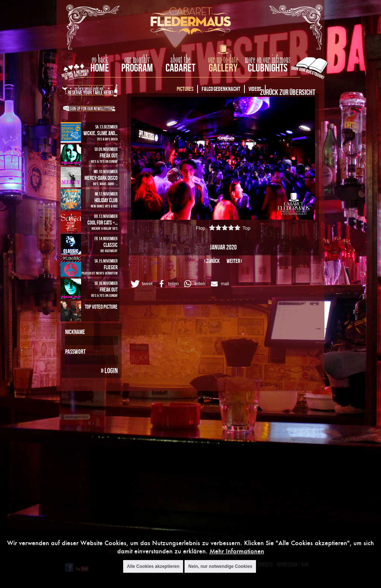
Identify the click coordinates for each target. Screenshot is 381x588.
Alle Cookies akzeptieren (153, 566)
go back (100, 60)
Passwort (75, 352)
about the (180, 60)
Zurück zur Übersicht (288, 92)
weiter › (234, 261)
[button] (141, 284)
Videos (255, 89)
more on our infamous (268, 60)
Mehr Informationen (237, 551)
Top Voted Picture (101, 307)
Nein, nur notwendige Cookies (220, 566)
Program (137, 68)
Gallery (223, 68)
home (100, 68)
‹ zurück (212, 261)
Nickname (75, 332)
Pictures (185, 89)
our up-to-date (223, 60)
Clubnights (268, 68)
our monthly (137, 60)
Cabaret (180, 68)
